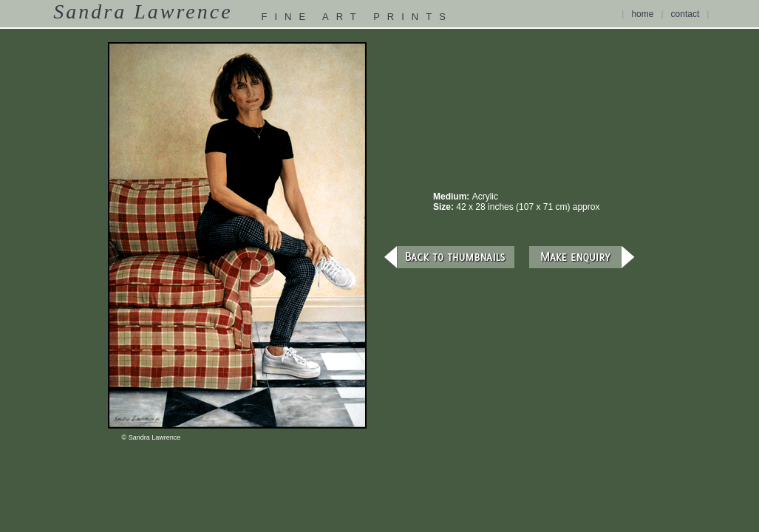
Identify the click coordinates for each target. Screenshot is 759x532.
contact (685, 14)
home (642, 14)
